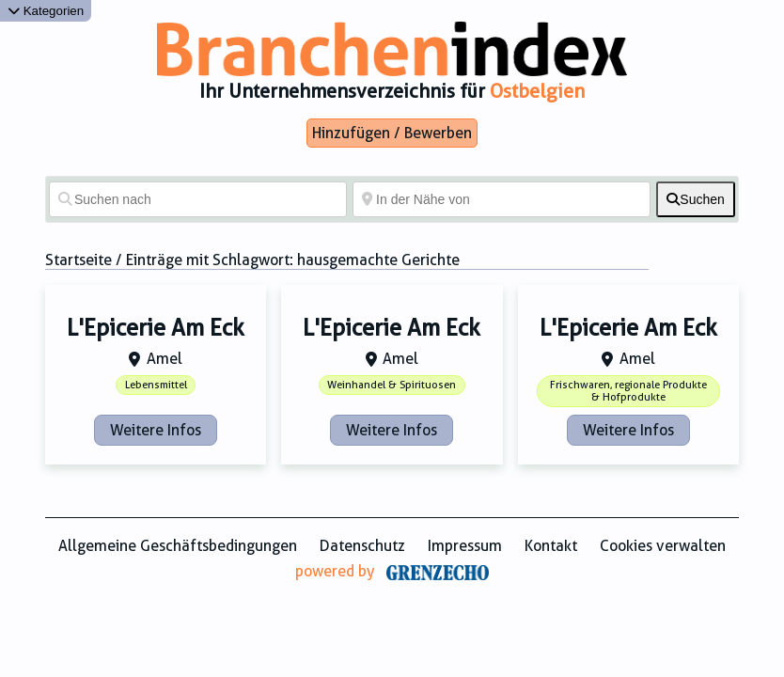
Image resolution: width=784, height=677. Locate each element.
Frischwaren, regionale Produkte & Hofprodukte (628, 391)
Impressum (465, 546)
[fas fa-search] (696, 199)
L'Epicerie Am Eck (156, 328)
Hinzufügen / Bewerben (392, 133)
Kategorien (46, 11)
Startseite (78, 260)
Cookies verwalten (663, 546)
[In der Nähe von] (502, 199)
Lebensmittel (156, 385)
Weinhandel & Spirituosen (392, 385)
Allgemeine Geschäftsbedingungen (178, 546)
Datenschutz (362, 546)
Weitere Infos (156, 430)
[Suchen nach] (198, 199)
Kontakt (551, 546)
